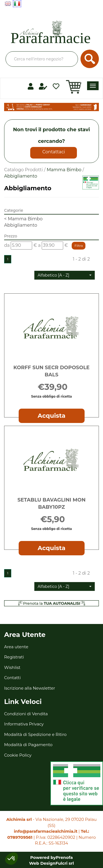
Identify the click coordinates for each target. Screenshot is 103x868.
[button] (65, 275)
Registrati (14, 657)
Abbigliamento (21, 225)
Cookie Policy (18, 755)
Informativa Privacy (24, 724)
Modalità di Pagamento (28, 745)
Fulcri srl (65, 863)
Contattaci (54, 152)
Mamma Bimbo (64, 170)
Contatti (12, 678)
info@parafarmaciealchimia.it (46, 831)
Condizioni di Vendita (26, 714)
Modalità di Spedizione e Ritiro (35, 734)
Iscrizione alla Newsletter (30, 688)
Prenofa (64, 857)
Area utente (16, 647)
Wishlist (12, 667)
